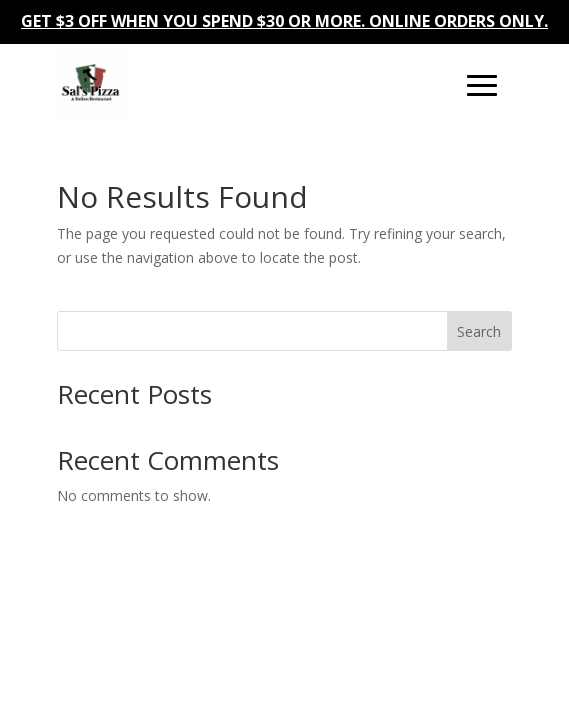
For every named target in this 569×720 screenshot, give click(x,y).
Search (479, 331)
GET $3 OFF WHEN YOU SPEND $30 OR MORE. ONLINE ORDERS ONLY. (284, 21)
